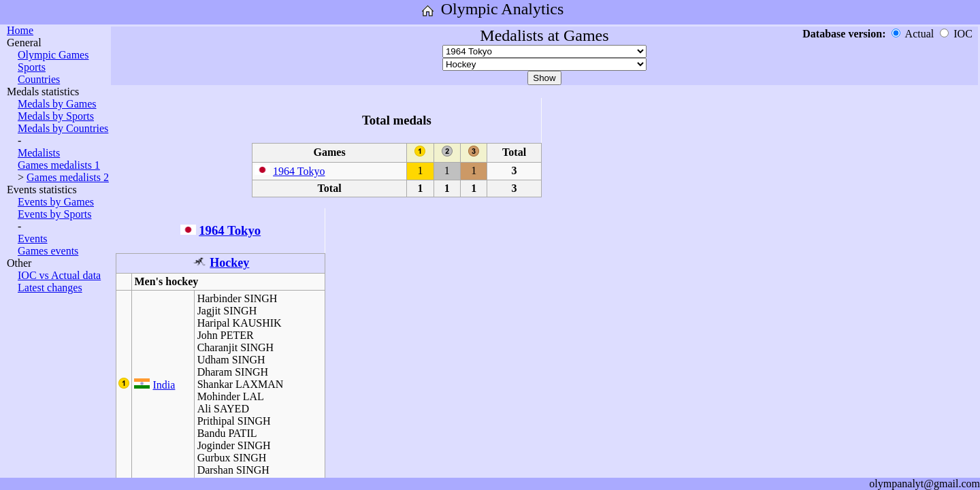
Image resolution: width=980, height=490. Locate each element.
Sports (32, 67)
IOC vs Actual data (59, 275)
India (164, 385)
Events (33, 239)
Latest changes (50, 288)
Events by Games (56, 202)
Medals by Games (57, 104)
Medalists (39, 153)
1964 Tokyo (299, 171)
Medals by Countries (63, 128)
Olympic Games (53, 55)
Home (20, 30)
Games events (48, 251)
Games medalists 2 (68, 177)
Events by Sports (54, 214)
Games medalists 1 (59, 165)
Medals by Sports (56, 116)
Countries (39, 79)
